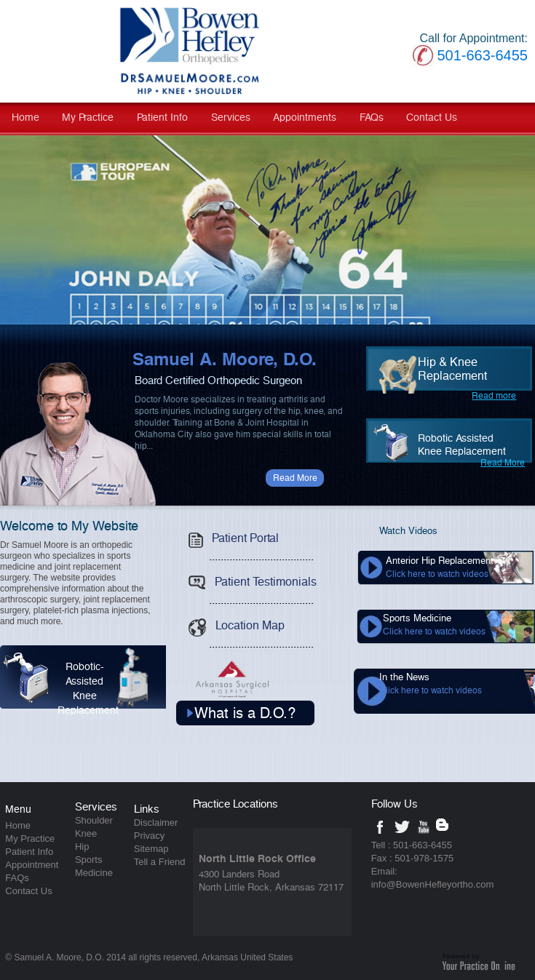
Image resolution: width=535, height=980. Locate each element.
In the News (431, 684)
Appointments (305, 118)
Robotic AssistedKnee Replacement (462, 445)
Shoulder (94, 820)
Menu (18, 810)
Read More (295, 478)
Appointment (32, 865)
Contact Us (432, 118)
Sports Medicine (434, 625)
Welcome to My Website (69, 527)
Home (25, 118)
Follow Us (395, 804)
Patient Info (162, 118)
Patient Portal (229, 535)
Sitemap (151, 849)
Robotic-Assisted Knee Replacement (108, 681)
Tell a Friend (160, 862)
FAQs (372, 118)
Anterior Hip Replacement (440, 567)
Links (147, 809)
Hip (82, 846)
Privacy (150, 836)
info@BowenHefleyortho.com (433, 884)
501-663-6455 (482, 55)
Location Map (232, 622)
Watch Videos (408, 531)
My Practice (88, 118)
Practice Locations (235, 804)
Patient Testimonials (248, 579)
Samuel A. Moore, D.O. (225, 360)
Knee (86, 833)
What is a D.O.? (245, 714)
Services (231, 118)
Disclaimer (156, 822)
